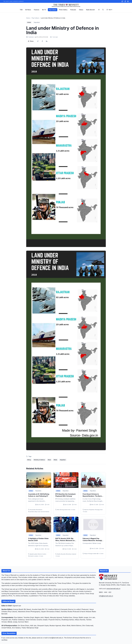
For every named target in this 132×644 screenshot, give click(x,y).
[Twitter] (122, 1)
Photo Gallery (63, 10)
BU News (28, 10)
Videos (81, 10)
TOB (21, 10)
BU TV (44, 10)
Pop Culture (53, 10)
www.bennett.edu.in (113, 589)
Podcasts (73, 10)
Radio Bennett (90, 10)
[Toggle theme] (99, 10)
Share (31, 41)
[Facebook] (125, 1)
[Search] (103, 10)
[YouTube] (128, 1)
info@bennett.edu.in (106, 596)
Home (28, 18)
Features (37, 10)
